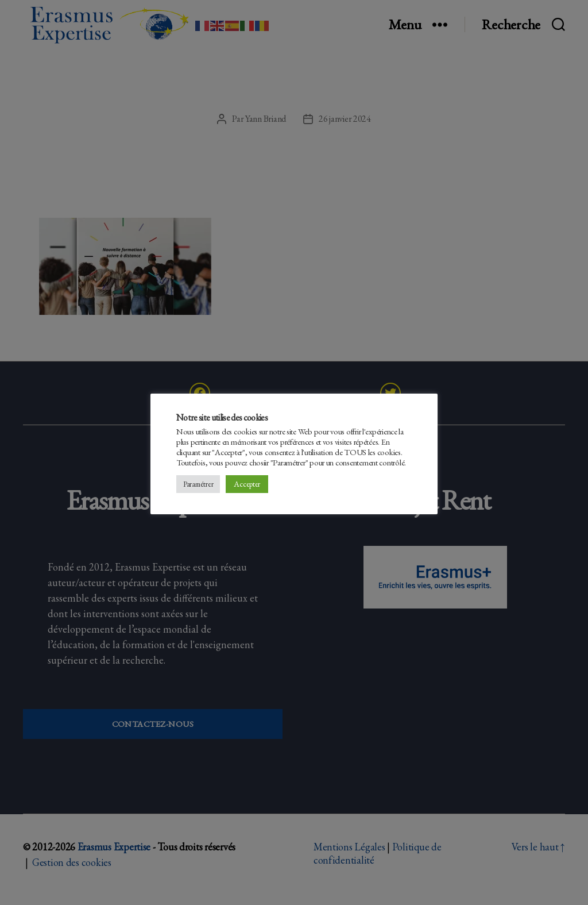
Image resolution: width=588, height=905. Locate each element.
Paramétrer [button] (198, 484)
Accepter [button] (247, 484)
